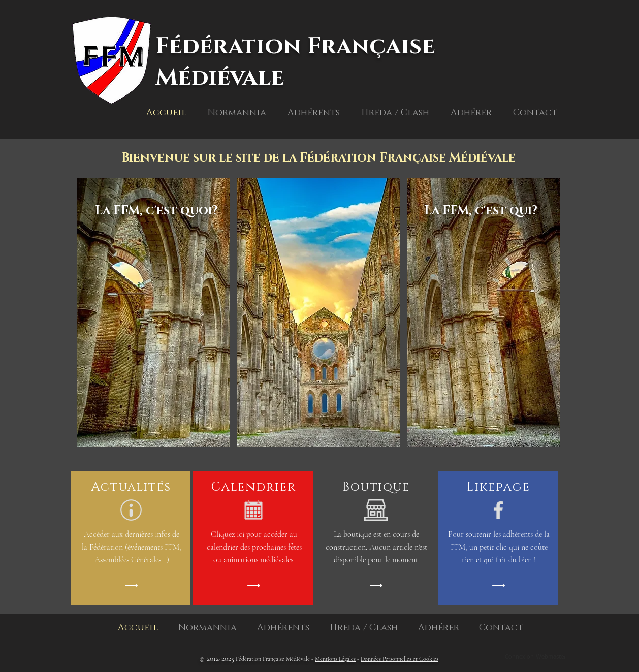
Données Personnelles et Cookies (400, 659)
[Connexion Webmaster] (535, 658)
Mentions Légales (335, 659)
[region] (155, 336)
